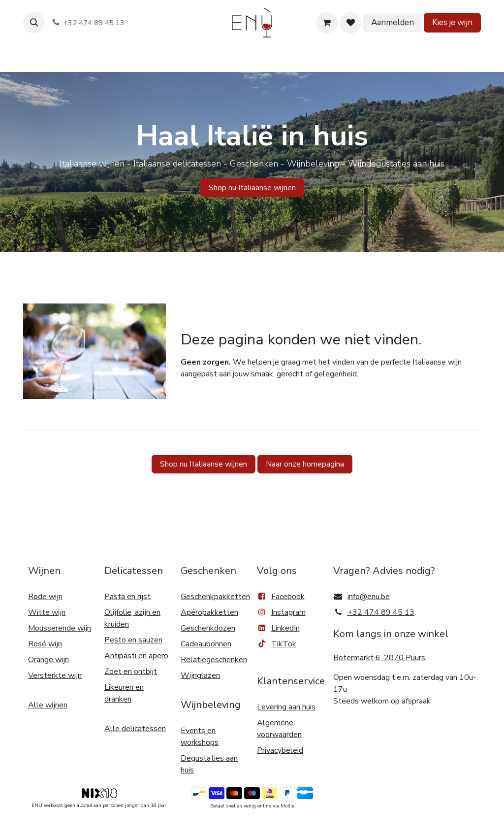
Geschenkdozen (208, 628)
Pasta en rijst (127, 597)
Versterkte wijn (55, 675)
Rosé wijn (45, 644)
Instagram (288, 612)
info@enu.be (369, 597)
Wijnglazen (200, 675)
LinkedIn (278, 628)
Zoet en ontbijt (131, 671)
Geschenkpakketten (215, 597)
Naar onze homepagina (305, 464)
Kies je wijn (452, 22)
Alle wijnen (48, 705)
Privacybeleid (280, 750)
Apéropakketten (209, 612)
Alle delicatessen (135, 729)
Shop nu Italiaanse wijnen (204, 464)
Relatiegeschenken (214, 660)
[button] (34, 23)
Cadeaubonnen (206, 644)
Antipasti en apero (136, 656)
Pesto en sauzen (133, 640)
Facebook (281, 597)
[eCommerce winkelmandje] (327, 23)
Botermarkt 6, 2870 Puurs (379, 658)
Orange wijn (48, 660)
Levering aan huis (286, 707)
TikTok (277, 644)
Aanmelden (393, 22)
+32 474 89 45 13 (381, 612)
